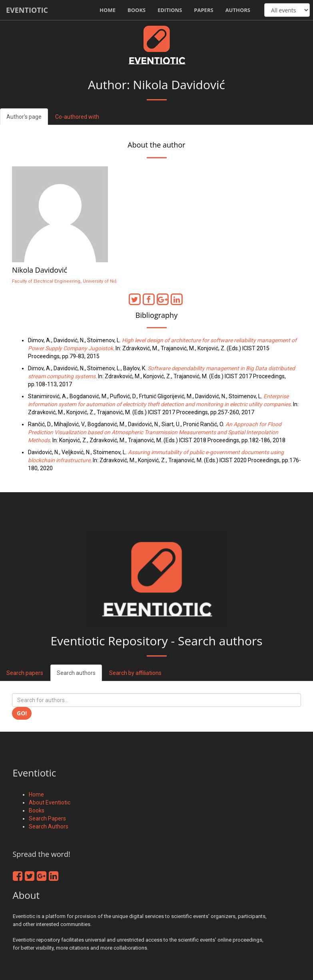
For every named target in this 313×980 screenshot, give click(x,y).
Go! (22, 713)
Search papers (25, 673)
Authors (238, 10)
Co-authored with (77, 117)
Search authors (76, 673)
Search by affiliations (135, 673)
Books (137, 10)
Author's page (24, 117)
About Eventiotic (50, 802)
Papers (203, 10)
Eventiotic (27, 10)
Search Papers (47, 818)
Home (108, 10)
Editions (170, 10)
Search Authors (49, 826)
